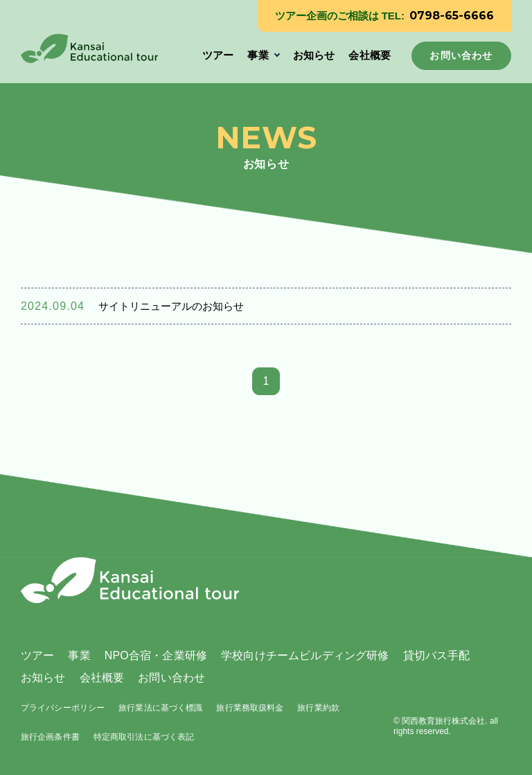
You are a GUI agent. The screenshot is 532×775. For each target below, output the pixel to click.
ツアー (218, 55)
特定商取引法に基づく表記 (144, 737)
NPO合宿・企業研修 (156, 655)
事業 (258, 55)
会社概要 (370, 55)
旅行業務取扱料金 (250, 708)
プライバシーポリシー (63, 708)
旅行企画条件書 (50, 737)
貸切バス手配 (437, 655)
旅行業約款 (318, 708)
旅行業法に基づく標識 (160, 708)
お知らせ (314, 55)
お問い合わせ (171, 678)
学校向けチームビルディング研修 (305, 655)
